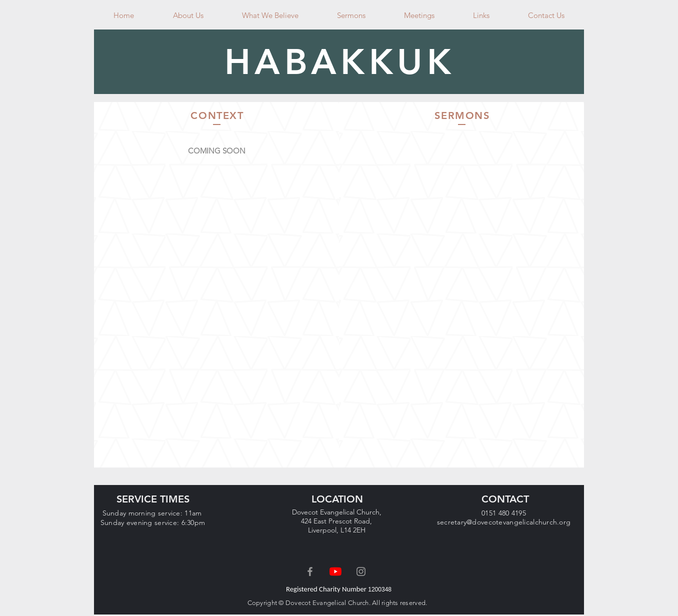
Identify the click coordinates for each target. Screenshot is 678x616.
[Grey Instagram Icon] (361, 571)
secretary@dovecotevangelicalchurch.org (504, 522)
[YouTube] (335, 571)
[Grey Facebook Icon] (310, 571)
